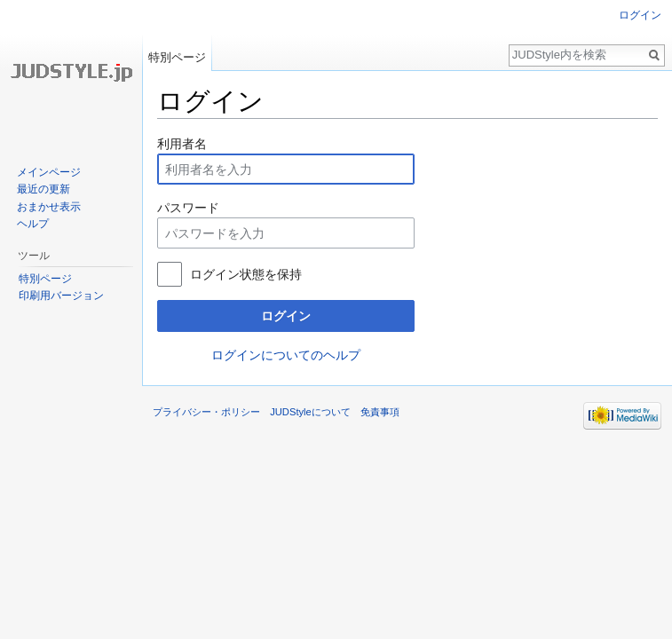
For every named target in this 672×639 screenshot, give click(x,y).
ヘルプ (33, 224)
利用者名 (182, 144)
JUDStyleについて (310, 412)
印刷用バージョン (61, 296)
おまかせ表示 (49, 207)
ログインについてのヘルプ (286, 355)
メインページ (49, 172)
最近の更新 (43, 189)
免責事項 (380, 412)
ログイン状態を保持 (246, 274)
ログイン (286, 316)
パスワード (188, 208)
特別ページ (177, 57)
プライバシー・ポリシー (206, 412)
